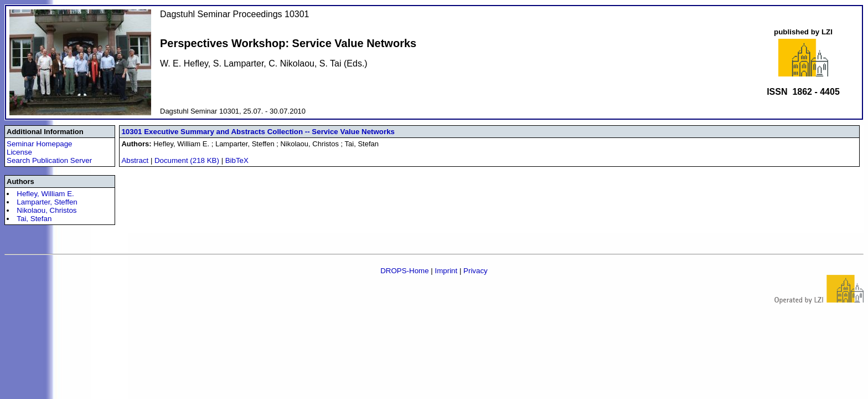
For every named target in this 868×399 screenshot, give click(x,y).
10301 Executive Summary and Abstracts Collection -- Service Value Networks (258, 132)
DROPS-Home (404, 271)
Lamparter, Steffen (47, 202)
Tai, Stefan (34, 219)
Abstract (135, 160)
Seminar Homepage (40, 144)
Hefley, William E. (45, 194)
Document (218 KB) (188, 160)
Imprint (446, 271)
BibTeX (237, 160)
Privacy (476, 271)
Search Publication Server (49, 160)
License (19, 152)
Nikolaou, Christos (46, 210)
